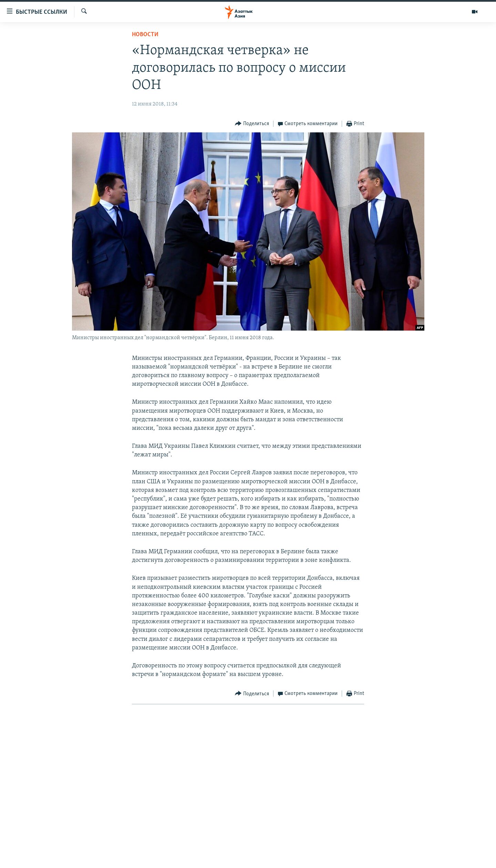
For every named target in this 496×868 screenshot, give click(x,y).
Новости (145, 35)
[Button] (252, 124)
